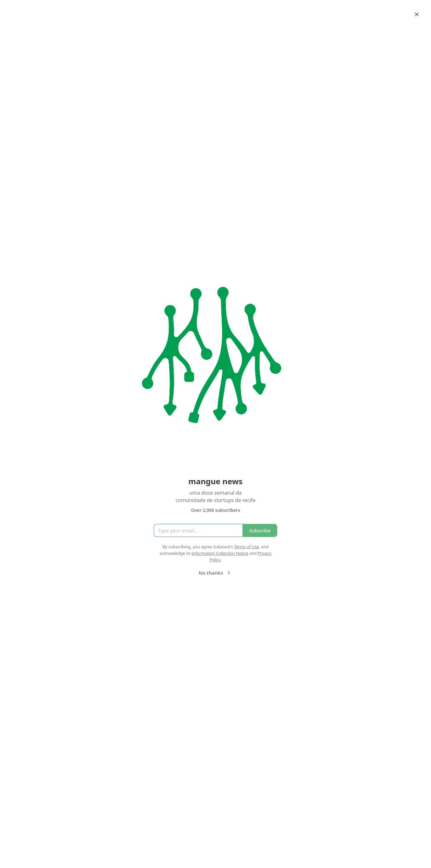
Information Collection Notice (220, 553)
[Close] (417, 14)
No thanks (215, 573)
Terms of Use (247, 547)
